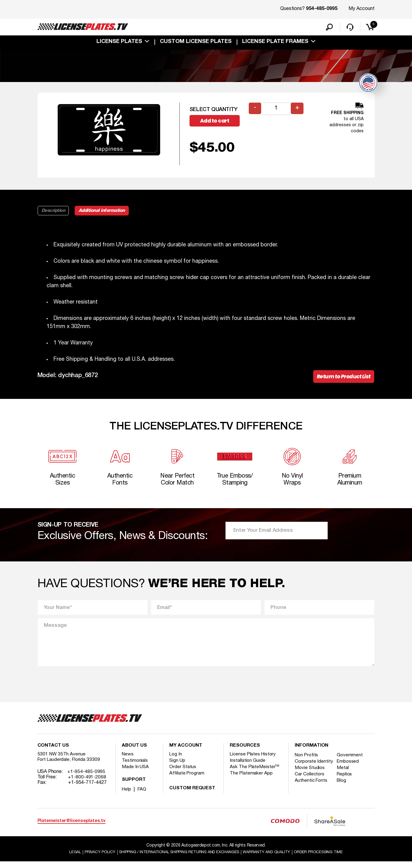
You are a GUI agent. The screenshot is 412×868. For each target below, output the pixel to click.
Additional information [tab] (104, 212)
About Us (134, 751)
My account (186, 751)
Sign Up (177, 766)
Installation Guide (248, 766)
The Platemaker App (251, 779)
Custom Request (192, 794)
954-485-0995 (322, 9)
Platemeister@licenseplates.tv (71, 827)
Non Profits (307, 761)
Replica (346, 785)
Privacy (91, 858)
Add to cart (217, 122)
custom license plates (196, 43)
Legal (65, 858)
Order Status (183, 773)
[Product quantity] (277, 110)
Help (127, 795)
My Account (362, 9)
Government (351, 761)
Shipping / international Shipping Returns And (176, 858)
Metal (344, 779)
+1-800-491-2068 (88, 783)
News (128, 760)
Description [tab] (54, 212)
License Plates (119, 43)
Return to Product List (342, 378)
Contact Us (53, 751)
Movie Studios (310, 779)
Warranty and (271, 858)
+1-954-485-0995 (87, 778)
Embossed (350, 767)
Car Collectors (310, 785)
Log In (176, 760)
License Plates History (254, 760)
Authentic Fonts (312, 792)
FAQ (143, 795)
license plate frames (275, 43)
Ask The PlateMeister (255, 773)
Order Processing (327, 858)
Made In (136, 773)
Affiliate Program (187, 779)
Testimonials (135, 766)
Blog (343, 792)
